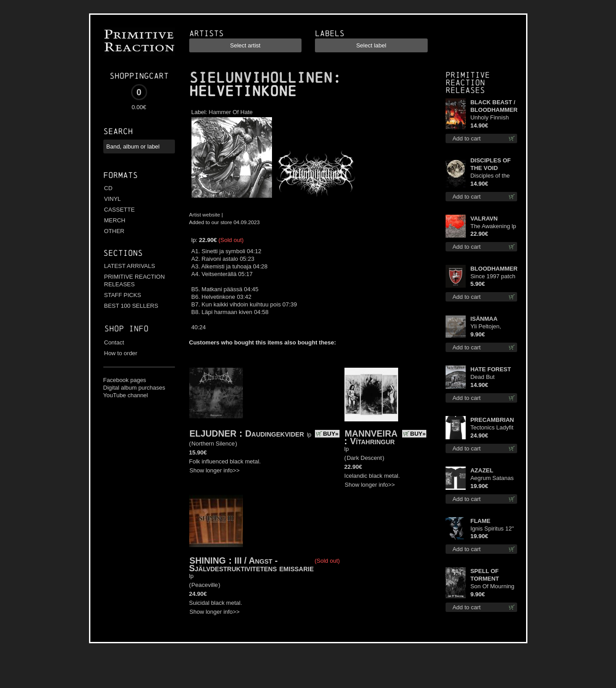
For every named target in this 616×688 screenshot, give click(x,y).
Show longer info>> (215, 470)
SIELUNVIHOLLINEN (261, 78)
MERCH (115, 220)
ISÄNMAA (484, 319)
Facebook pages (125, 380)
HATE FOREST (491, 369)
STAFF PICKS (123, 295)
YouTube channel (126, 395)
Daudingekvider (275, 433)
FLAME (480, 521)
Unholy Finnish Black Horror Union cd (489, 118)
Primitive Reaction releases (468, 83)
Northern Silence (213, 444)
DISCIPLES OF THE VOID (490, 164)
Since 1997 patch (493, 276)
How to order (121, 353)
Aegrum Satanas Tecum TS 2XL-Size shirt (492, 478)
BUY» (331, 434)
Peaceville (205, 585)
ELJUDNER (213, 433)
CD (108, 188)
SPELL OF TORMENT (484, 575)
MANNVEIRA (371, 433)
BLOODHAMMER (494, 269)
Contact (114, 342)
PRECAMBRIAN (492, 420)
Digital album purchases (134, 388)
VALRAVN (484, 219)
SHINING (208, 561)
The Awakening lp (493, 226)
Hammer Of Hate (231, 112)
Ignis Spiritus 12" (492, 529)
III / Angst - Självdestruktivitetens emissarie (252, 564)
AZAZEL (482, 470)
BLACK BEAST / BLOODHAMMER (494, 106)
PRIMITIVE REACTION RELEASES (135, 280)
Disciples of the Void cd (490, 176)
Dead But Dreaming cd (487, 377)
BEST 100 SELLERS (131, 306)
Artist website (205, 214)
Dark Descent (364, 458)
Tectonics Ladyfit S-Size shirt (492, 428)
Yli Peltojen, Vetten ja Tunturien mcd (489, 327)
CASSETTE (120, 210)
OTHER (115, 231)
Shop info (126, 329)
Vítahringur (373, 441)
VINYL (113, 199)
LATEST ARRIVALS (130, 266)
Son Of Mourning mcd (492, 587)
